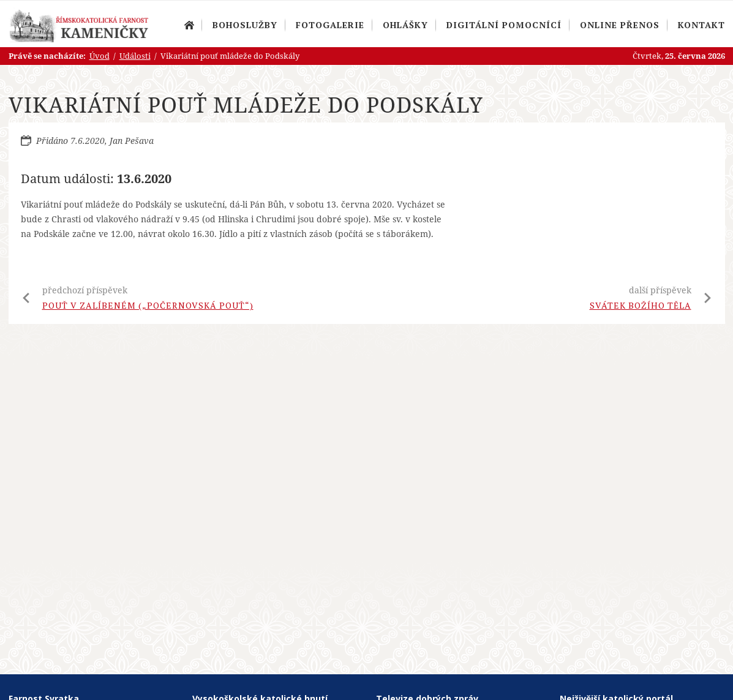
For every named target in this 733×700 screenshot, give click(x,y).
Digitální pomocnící (504, 25)
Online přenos (620, 25)
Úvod (189, 25)
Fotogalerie (330, 25)
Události (135, 56)
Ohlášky (405, 25)
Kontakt (701, 25)
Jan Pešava (132, 141)
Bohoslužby (245, 25)
